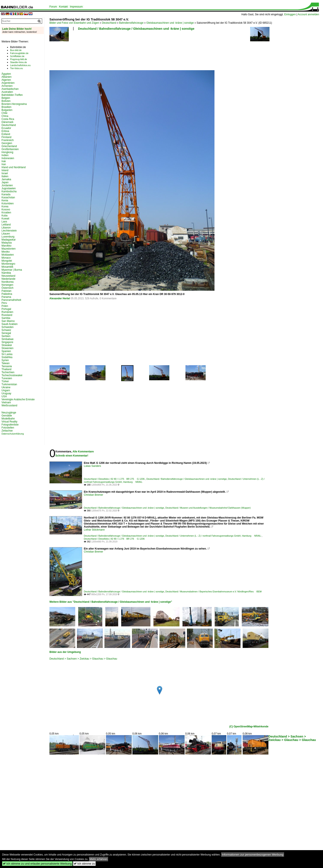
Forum (53, 7)
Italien (5, 176)
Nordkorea (8, 282)
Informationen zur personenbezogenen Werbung (253, 855)
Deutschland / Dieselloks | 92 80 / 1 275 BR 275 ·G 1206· (114, 479)
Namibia (6, 273)
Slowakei (7, 345)
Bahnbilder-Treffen (12, 95)
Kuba (5, 216)
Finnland (6, 137)
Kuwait (5, 219)
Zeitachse (7, 431)
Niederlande (8, 279)
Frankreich (8, 140)
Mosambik (7, 267)
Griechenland (9, 146)
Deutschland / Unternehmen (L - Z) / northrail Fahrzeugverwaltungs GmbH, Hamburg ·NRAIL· (214, 536)
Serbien (6, 336)
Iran (4, 164)
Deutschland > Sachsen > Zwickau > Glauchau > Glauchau (83, 659)
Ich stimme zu (84, 864)
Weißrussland (9, 405)
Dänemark (7, 122)
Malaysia (7, 243)
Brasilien (6, 107)
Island (5, 170)
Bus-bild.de (16, 50)
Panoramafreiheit (11, 300)
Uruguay (6, 393)
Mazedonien (8, 249)
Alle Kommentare (83, 452)
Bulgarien (7, 110)
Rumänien (7, 312)
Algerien (6, 80)
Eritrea (5, 131)
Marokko (6, 246)
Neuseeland (8, 276)
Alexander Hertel (60, 298)
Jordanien (7, 185)
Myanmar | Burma (12, 270)
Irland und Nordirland (14, 167)
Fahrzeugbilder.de (19, 53)
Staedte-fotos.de (18, 62)
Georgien (7, 143)
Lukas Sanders (92, 466)
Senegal (6, 333)
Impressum (76, 7)
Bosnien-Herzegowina (14, 104)
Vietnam (6, 402)
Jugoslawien (9, 188)
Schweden (8, 327)
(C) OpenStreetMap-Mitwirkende (249, 727)
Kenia (5, 200)
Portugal (6, 309)
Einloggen (290, 14)
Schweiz (6, 330)
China (5, 116)
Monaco (6, 258)
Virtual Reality (9, 422)
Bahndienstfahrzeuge (131, 23)
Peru (4, 303)
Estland (6, 134)
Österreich (7, 288)
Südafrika (7, 357)
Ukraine (6, 387)
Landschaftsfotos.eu (20, 65)
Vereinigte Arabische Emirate (18, 399)
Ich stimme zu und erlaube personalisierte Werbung (37, 864)
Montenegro (8, 264)
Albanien (7, 77)
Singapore (7, 342)
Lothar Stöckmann (94, 530)
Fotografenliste (10, 425)
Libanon (6, 228)
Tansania (7, 366)
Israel (5, 173)
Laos (4, 222)
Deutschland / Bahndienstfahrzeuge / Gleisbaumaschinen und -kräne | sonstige (136, 29)
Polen (5, 306)
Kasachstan (8, 197)
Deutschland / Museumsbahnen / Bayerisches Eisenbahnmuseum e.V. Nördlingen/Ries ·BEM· (214, 592)
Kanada (6, 194)
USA (4, 396)
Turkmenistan (9, 384)
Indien (5, 155)
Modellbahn (8, 419)
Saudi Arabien (10, 324)
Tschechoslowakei (12, 375)
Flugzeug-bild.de (19, 59)
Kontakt (64, 7)
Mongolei (7, 261)
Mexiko (6, 252)
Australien (7, 92)
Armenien (7, 86)
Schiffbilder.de (17, 56)
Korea (5, 207)
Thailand (6, 369)
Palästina (7, 294)
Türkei (5, 381)
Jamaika (6, 179)
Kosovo (6, 210)
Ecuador (6, 128)
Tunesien (7, 378)
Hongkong (7, 152)
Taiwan (5, 363)
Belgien (6, 98)
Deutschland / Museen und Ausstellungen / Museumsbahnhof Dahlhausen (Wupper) (208, 508)
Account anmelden (308, 14)
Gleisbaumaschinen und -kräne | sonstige (170, 23)
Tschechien (8, 372)
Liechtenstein (9, 231)
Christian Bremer (93, 495)
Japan (5, 182)
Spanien (6, 351)
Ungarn (6, 390)
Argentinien (8, 83)
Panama (6, 297)
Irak (4, 161)
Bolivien (6, 101)
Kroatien (6, 213)
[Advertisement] (159, 52)
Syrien (5, 360)
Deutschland (109, 23)
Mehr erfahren (99, 859)
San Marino (8, 321)
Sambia (6, 318)
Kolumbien (8, 203)
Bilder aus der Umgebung (65, 652)
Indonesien (8, 158)
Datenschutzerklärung (13, 434)
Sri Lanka (7, 354)
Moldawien (8, 255)
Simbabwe (8, 339)
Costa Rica (8, 119)
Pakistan (6, 291)
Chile (4, 113)
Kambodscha (9, 191)
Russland (7, 315)
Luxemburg (8, 237)
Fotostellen (8, 428)
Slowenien (7, 348)
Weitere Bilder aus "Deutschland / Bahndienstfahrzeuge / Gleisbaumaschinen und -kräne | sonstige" (111, 602)
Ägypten (6, 74)
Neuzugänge (9, 413)
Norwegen (7, 285)
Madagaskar (9, 240)
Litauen (6, 234)
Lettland (6, 225)
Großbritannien (10, 149)
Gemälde (7, 416)
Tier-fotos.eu (16, 68)
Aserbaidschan (10, 89)
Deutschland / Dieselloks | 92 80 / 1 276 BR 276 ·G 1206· (114, 539)
